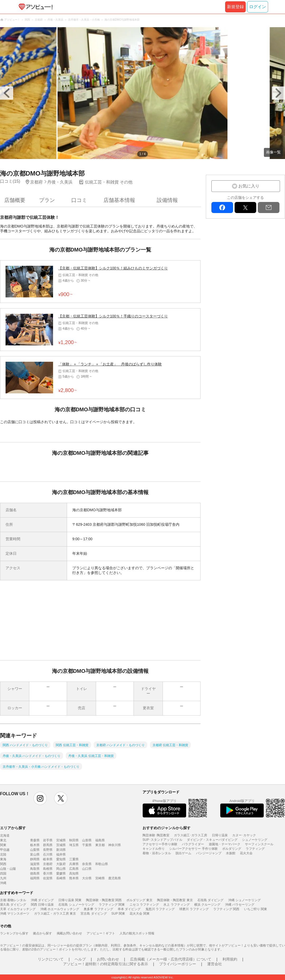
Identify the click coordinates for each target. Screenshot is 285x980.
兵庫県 (74, 864)
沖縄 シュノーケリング (244, 900)
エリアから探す (13, 828)
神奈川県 (115, 845)
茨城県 (61, 845)
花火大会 (246, 853)
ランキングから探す (14, 933)
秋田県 (74, 840)
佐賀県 (48, 878)
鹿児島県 (115, 878)
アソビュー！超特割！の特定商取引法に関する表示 (106, 964)
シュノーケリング (255, 840)
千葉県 (87, 845)
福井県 (61, 855)
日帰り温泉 (220, 835)
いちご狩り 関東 (256, 909)
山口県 (87, 869)
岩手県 (48, 840)
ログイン (258, 7)
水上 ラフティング (176, 905)
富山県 (35, 855)
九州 (3, 878)
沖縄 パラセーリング (240, 905)
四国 (3, 873)
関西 (3, 864)
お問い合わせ (108, 959)
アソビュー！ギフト (101, 933)
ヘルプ (80, 959)
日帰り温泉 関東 (70, 900)
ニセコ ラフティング (144, 905)
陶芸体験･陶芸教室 (156, 835)
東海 (3, 859)
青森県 (35, 840)
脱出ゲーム (183, 853)
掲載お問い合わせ (69, 933)
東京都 (100, 845)
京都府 (48, 864)
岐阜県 (48, 859)
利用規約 (230, 959)
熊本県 (74, 878)
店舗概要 (15, 200)
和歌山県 (102, 864)
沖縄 (3, 883)
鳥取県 (35, 869)
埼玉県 (74, 845)
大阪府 (61, 864)
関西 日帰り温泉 (42, 905)
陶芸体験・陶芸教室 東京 (175, 900)
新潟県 (61, 850)
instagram (40, 798)
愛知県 (61, 859)
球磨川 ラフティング (194, 909)
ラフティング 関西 (226, 909)
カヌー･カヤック (244, 835)
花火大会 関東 (139, 914)
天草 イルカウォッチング (18, 909)
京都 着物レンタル (13, 900)
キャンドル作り (154, 849)
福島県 (100, 840)
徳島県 (35, 873)
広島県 (74, 869)
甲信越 (5, 850)
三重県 (74, 859)
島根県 (48, 869)
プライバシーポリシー (178, 964)
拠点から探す (42, 933)
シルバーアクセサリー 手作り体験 (193, 849)
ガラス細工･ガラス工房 (191, 835)
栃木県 (35, 845)
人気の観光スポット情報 (137, 933)
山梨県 (35, 850)
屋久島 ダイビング (13, 905)
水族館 (231, 853)
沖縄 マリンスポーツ (15, 914)
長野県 (48, 850)
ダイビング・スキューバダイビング (212, 840)
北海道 (5, 836)
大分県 (87, 878)
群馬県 (48, 845)
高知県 (74, 873)
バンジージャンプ (209, 853)
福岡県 (35, 878)
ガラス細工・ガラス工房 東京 (55, 914)
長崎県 (61, 878)
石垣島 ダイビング (210, 900)
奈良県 (87, 864)
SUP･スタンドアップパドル (162, 840)
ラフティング (255, 849)
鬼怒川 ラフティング (160, 909)
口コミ (79, 200)
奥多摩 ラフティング (98, 909)
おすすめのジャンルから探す (167, 828)
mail (269, 207)
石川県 (48, 855)
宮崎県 (100, 878)
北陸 (3, 855)
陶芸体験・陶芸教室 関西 (104, 900)
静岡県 (35, 859)
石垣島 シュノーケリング (76, 905)
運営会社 (215, 964)
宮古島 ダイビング (94, 914)
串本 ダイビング (129, 909)
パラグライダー (193, 844)
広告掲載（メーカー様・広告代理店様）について (171, 959)
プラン (47, 200)
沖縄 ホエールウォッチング (60, 909)
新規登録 (235, 7)
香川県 (48, 873)
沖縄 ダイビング (42, 900)
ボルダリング (232, 849)
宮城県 (61, 840)
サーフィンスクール (259, 844)
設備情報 (167, 200)
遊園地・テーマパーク (225, 844)
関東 (3, 845)
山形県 (87, 840)
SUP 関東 (118, 914)
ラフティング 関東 (112, 905)
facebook (222, 207)
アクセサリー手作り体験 (160, 844)
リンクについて (51, 959)
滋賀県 (35, 864)
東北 (3, 840)
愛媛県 (61, 873)
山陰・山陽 (8, 869)
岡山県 (61, 869)
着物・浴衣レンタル (157, 853)
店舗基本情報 (119, 200)
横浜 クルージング (207, 905)
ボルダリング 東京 (139, 900)
